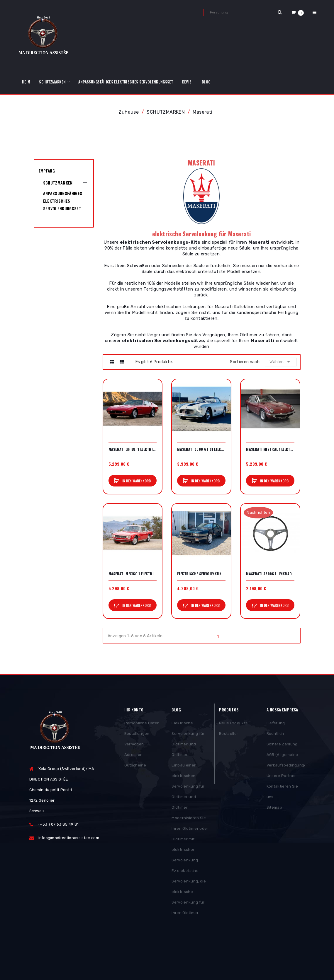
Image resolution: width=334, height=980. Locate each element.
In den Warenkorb (136, 481)
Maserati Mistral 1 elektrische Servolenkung (270, 449)
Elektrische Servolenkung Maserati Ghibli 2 (201, 574)
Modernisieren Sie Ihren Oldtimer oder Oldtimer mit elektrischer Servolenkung (190, 840)
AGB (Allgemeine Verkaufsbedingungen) (286, 761)
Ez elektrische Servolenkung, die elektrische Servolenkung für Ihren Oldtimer (189, 893)
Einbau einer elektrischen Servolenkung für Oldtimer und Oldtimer (188, 787)
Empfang (47, 171)
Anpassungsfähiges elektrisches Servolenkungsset (63, 201)
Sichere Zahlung (282, 745)
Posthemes (74, 958)
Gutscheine (135, 766)
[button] (298, 12)
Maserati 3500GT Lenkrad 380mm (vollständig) (270, 574)
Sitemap (274, 808)
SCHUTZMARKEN (58, 183)
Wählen (281, 362)
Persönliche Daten (142, 724)
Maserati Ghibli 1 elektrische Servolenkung (133, 449)
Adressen (134, 756)
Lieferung (276, 724)
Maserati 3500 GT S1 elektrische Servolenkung (201, 449)
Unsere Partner (281, 777)
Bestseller (229, 734)
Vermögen (134, 745)
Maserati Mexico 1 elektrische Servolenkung (133, 574)
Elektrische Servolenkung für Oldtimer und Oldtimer (188, 740)
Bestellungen (137, 734)
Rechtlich (275, 734)
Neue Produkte (233, 724)
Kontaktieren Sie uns (282, 792)
